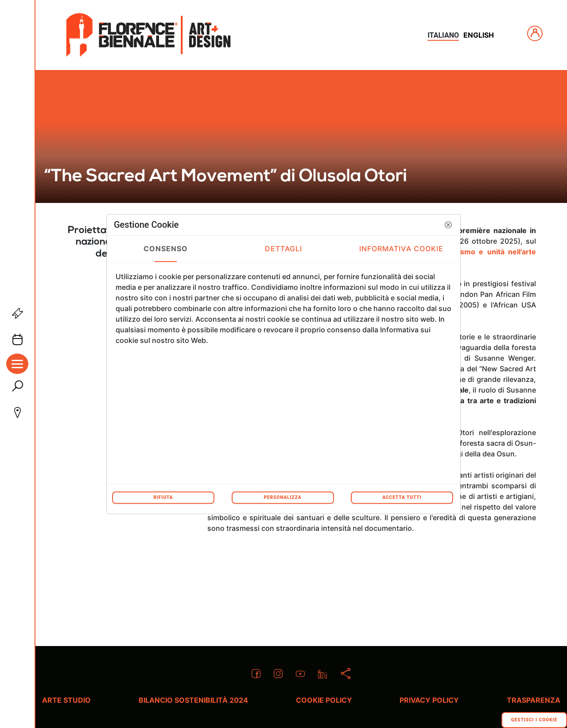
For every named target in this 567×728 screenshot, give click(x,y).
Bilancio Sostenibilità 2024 (193, 700)
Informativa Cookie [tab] (402, 249)
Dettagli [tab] (284, 249)
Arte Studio (66, 700)
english (479, 35)
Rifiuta (163, 497)
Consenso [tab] (166, 249)
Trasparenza (534, 700)
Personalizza (282, 497)
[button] (448, 225)
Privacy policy (429, 700)
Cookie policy (324, 700)
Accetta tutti (402, 497)
